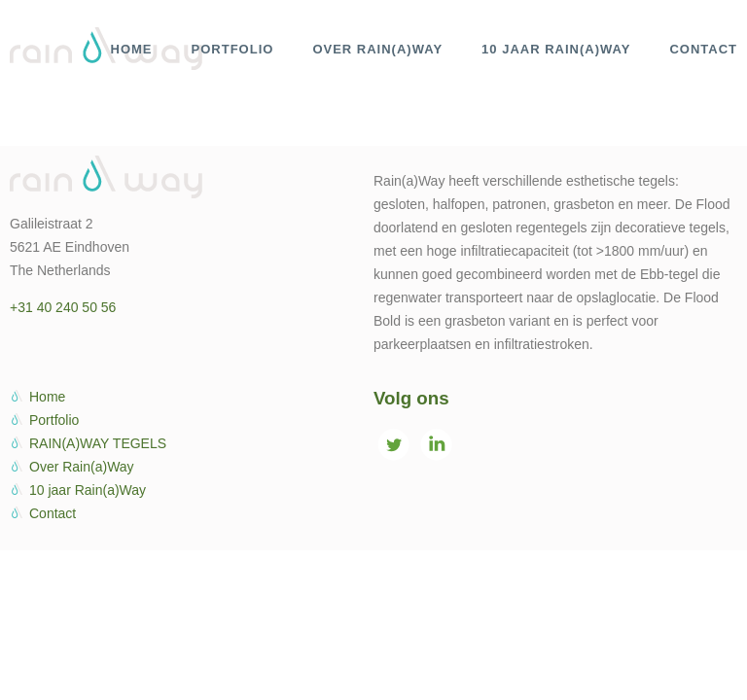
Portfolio (54, 420)
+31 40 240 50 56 (63, 307)
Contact (53, 513)
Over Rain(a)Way (82, 467)
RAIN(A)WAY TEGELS (98, 443)
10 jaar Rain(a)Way (88, 490)
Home (47, 397)
